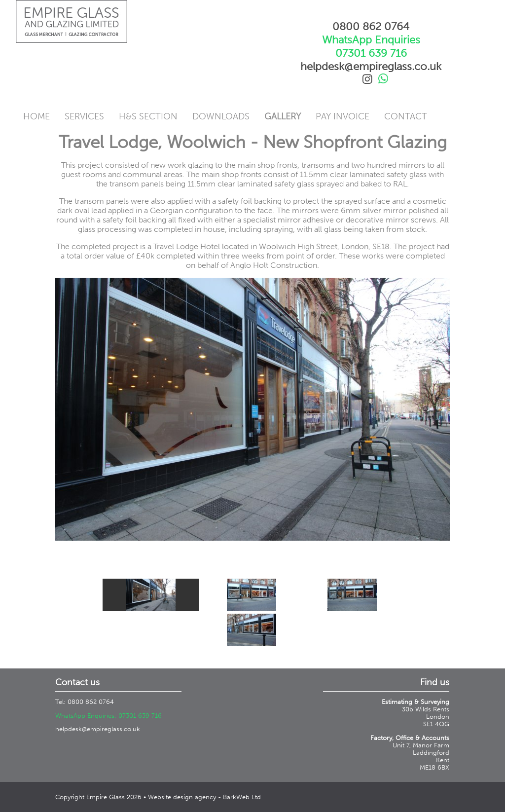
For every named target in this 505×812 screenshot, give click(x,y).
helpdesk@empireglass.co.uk (98, 729)
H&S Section (148, 116)
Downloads (221, 116)
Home (36, 116)
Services (84, 116)
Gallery (283, 116)
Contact (406, 116)
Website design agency (182, 797)
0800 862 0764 (371, 26)
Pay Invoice (343, 116)
